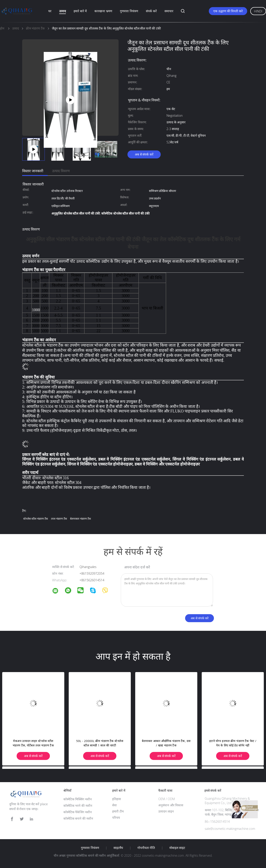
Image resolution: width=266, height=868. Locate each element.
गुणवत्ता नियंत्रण (129, 11)
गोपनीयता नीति (146, 848)
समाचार (169, 11)
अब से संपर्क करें (144, 154)
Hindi (258, 11)
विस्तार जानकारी (33, 171)
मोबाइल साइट (177, 848)
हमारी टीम (118, 811)
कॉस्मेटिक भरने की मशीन (78, 806)
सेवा (114, 805)
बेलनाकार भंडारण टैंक (80, 519)
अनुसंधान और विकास (171, 805)
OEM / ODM (167, 799)
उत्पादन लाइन (166, 811)
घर (50, 11)
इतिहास (116, 799)
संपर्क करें (151, 11)
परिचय (116, 818)
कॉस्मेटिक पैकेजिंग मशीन (78, 812)
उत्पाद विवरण (61, 171)
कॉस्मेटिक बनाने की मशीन (78, 818)
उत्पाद (63, 11)
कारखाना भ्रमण (103, 11)
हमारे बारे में (80, 11)
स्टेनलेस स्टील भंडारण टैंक (36, 519)
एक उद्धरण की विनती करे (228, 11)
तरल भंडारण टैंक (59, 519)
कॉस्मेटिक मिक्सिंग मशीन (78, 799)
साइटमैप (118, 848)
